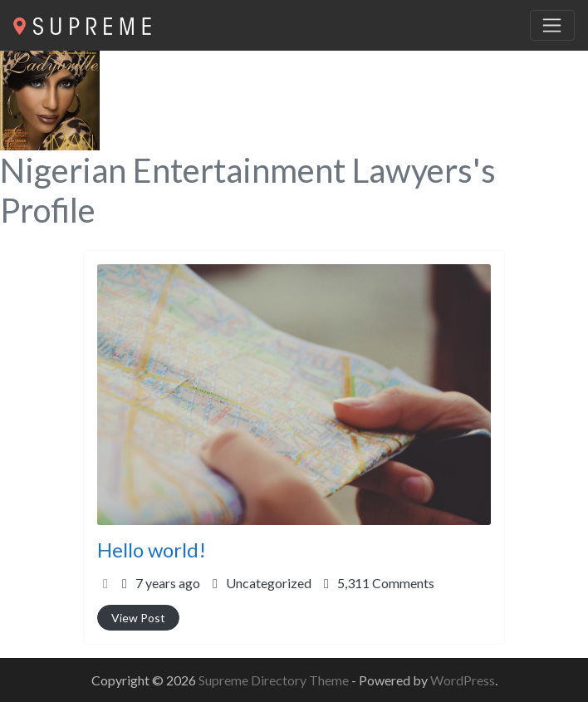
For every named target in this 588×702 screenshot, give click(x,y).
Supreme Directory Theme (275, 680)
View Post (138, 618)
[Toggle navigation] (552, 26)
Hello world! (152, 550)
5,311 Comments (386, 583)
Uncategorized (269, 583)
